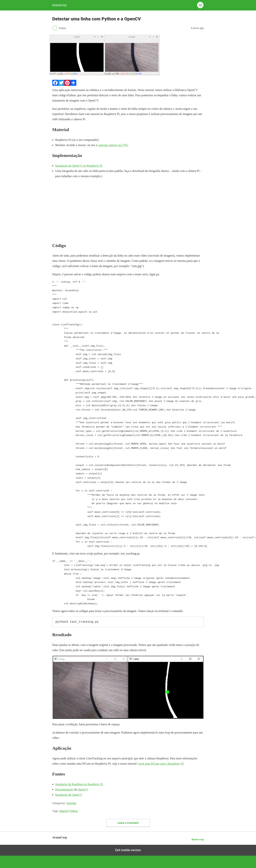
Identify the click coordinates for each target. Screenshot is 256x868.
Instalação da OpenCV (69, 795)
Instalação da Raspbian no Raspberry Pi (79, 784)
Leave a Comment (128, 823)
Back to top (198, 839)
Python (74, 811)
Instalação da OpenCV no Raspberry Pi (79, 166)
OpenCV (83, 789)
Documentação (64, 789)
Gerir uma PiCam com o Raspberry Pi (161, 764)
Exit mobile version (128, 850)
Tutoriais (71, 803)
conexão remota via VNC (113, 145)
